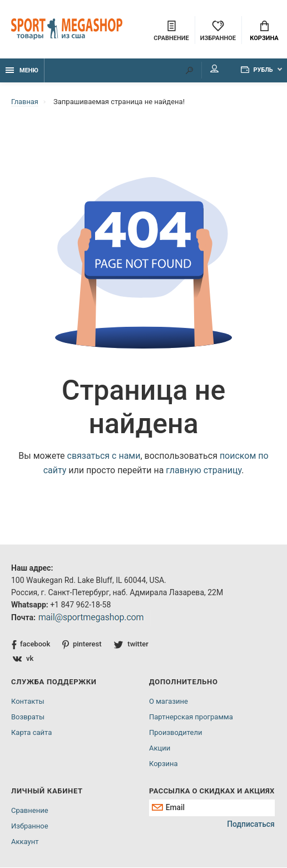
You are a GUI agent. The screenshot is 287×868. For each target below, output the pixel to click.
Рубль (255, 71)
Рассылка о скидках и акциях (212, 791)
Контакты (28, 702)
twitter (132, 644)
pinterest (82, 645)
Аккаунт (25, 842)
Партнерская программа (191, 717)
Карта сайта (31, 733)
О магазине (169, 702)
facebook (31, 645)
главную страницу (204, 471)
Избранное (30, 827)
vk (23, 659)
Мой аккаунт (211, 70)
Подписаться (251, 826)
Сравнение (30, 811)
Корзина (264, 31)
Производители (176, 733)
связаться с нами (104, 456)
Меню (22, 71)
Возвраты (28, 717)
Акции (160, 749)
